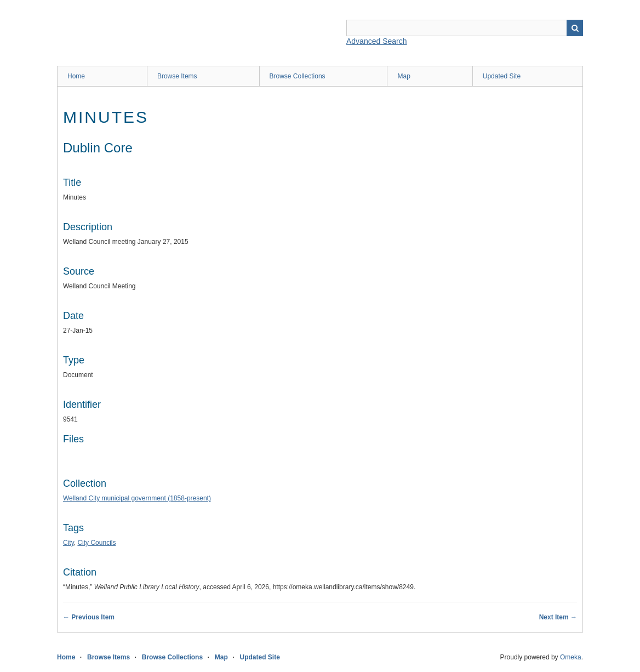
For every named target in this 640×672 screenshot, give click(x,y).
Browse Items (177, 76)
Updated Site (502, 76)
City (68, 543)
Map (404, 76)
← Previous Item (89, 617)
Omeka (571, 657)
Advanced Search (377, 41)
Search (575, 28)
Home (76, 76)
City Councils (96, 543)
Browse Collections (298, 76)
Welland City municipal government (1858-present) (137, 498)
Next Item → (558, 617)
